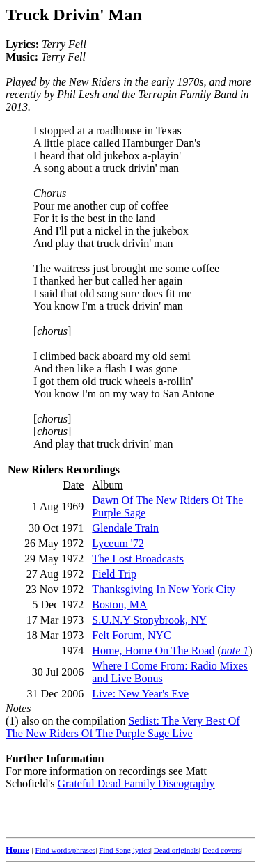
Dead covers (222, 850)
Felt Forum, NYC (131, 635)
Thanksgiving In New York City (164, 589)
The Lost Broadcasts (138, 559)
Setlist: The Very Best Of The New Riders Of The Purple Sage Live (123, 727)
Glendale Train (125, 528)
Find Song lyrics (124, 850)
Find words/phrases (65, 850)
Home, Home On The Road (153, 650)
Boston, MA (119, 605)
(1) (12, 721)
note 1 (235, 650)
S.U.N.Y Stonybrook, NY (149, 620)
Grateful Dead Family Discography (136, 783)
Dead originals (176, 850)
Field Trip (114, 574)
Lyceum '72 (118, 543)
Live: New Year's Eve (140, 694)
